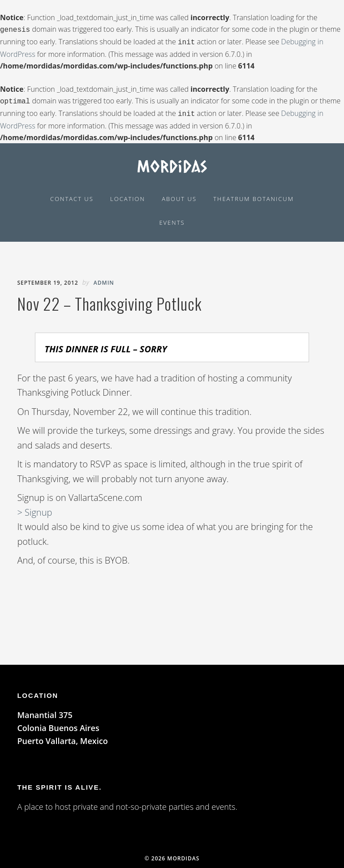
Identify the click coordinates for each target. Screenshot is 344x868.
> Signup (34, 509)
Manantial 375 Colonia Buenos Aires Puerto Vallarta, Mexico (62, 725)
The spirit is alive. (59, 784)
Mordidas (172, 162)
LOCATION (38, 692)
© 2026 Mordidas (172, 855)
